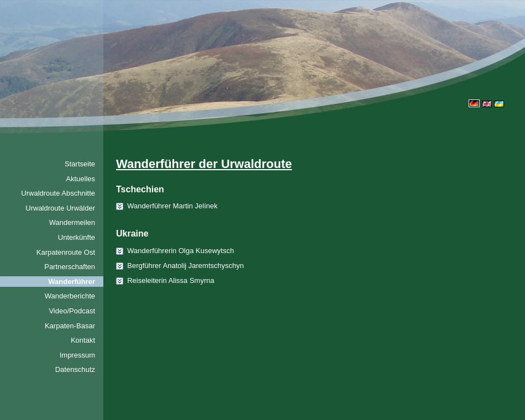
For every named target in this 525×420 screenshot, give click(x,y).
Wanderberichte (70, 296)
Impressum (77, 355)
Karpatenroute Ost (66, 252)
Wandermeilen (72, 222)
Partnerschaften (70, 267)
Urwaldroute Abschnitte (58, 193)
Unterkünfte (77, 237)
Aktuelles (80, 179)
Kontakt (83, 340)
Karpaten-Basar (70, 326)
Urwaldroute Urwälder (60, 208)
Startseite (80, 164)
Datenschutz (75, 369)
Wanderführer (72, 282)
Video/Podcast (72, 311)
